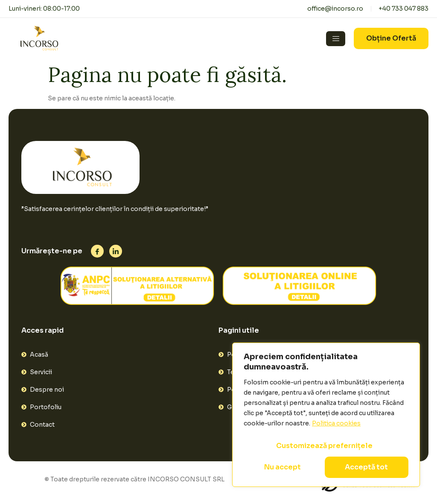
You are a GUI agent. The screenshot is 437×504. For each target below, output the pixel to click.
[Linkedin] (116, 251)
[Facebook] (97, 251)
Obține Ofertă (391, 38)
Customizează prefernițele (324, 446)
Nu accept (283, 467)
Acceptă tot (366, 467)
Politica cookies (336, 423)
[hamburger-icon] (336, 39)
